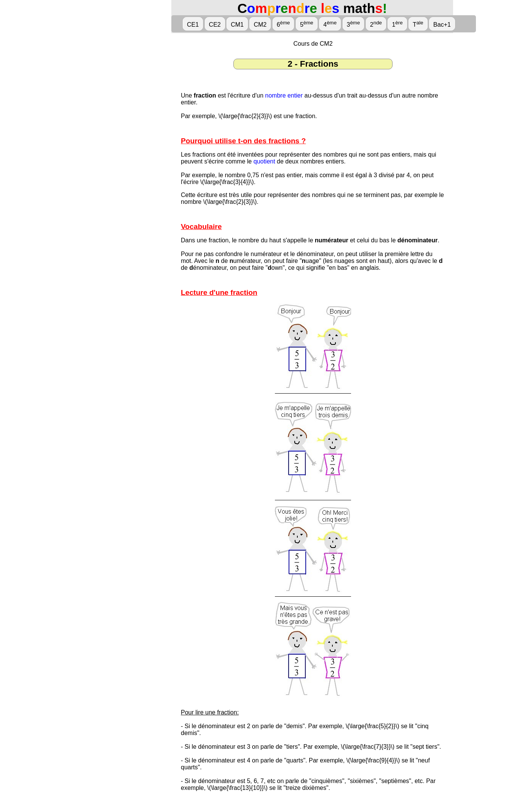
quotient (264, 161)
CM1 (237, 25)
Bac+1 (442, 25)
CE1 (193, 25)
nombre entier (284, 95)
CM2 (260, 25)
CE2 (215, 25)
